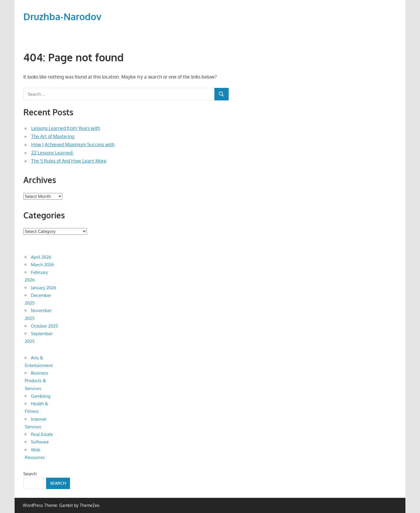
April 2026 (41, 257)
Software (40, 442)
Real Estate (42, 434)
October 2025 (44, 326)
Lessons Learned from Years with (66, 128)
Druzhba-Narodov (62, 16)
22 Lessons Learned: (52, 153)
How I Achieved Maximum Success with (73, 145)
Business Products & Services (36, 381)
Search (30, 474)
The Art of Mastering (53, 136)
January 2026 (44, 288)
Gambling (41, 396)
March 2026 (42, 265)
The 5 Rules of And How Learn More (69, 161)
